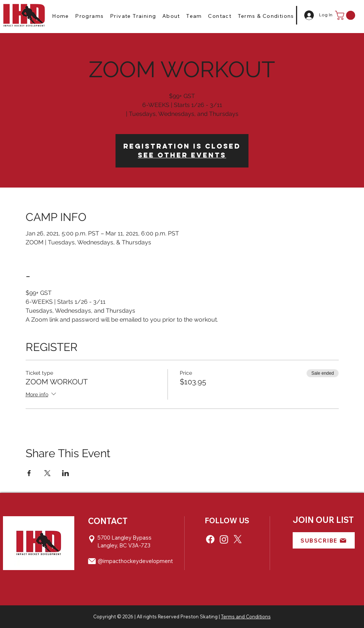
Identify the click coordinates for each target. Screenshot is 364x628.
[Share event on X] (47, 473)
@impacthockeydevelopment (135, 561)
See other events (182, 155)
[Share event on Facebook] (29, 473)
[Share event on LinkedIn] (66, 473)
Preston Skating (199, 616)
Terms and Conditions (246, 616)
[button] (90, 16)
